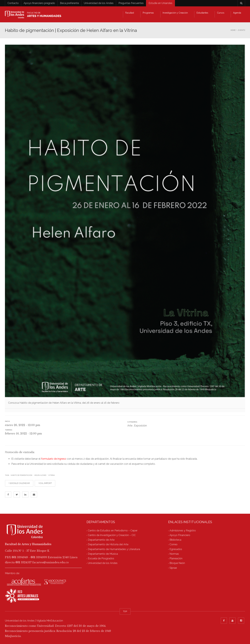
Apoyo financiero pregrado (39, 3)
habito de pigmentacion (21, 475)
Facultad (130, 13)
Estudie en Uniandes (160, 3)
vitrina (52, 475)
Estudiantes (202, 13)
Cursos (221, 13)
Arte (130, 426)
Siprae (173, 568)
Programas (148, 13)
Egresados (176, 549)
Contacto (13, 3)
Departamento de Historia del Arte (108, 545)
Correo (173, 545)
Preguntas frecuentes (131, 3)
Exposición (140, 426)
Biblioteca (175, 540)
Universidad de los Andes (99, 3)
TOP (125, 611)
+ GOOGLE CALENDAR (19, 483)
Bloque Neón (177, 563)
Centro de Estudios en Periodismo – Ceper (113, 531)
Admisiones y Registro (183, 531)
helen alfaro (40, 475)
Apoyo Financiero (180, 535)
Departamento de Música (103, 554)
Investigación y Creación (175, 13)
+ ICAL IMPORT (45, 483)
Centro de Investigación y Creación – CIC (112, 535)
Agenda (237, 13)
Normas (174, 554)
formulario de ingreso (54, 459)
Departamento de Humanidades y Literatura (114, 549)
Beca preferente (69, 3)
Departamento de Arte (101, 540)
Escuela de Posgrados (101, 559)
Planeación (176, 559)
